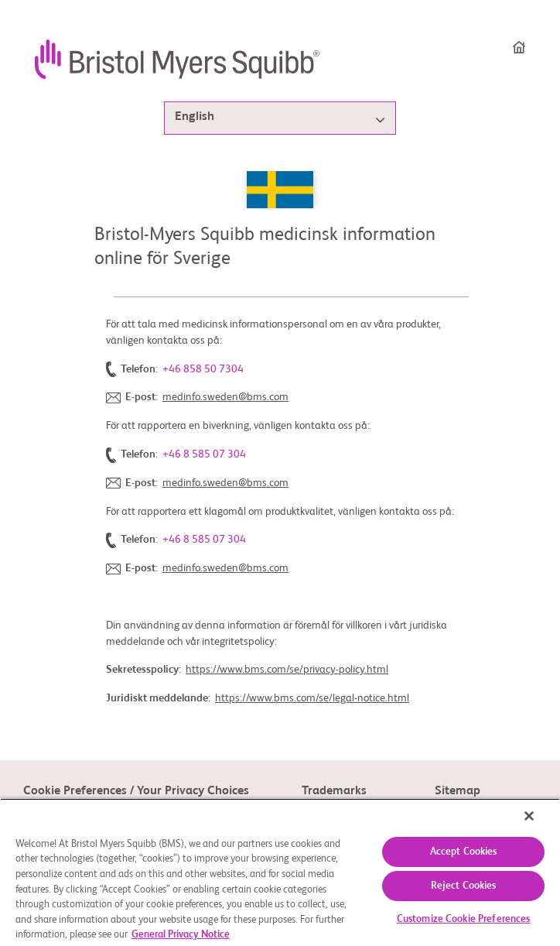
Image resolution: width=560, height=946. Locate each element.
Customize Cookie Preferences (464, 919)
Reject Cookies (464, 886)
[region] (280, 872)
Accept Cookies (464, 852)
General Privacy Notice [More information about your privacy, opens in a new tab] (181, 935)
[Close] (529, 816)
